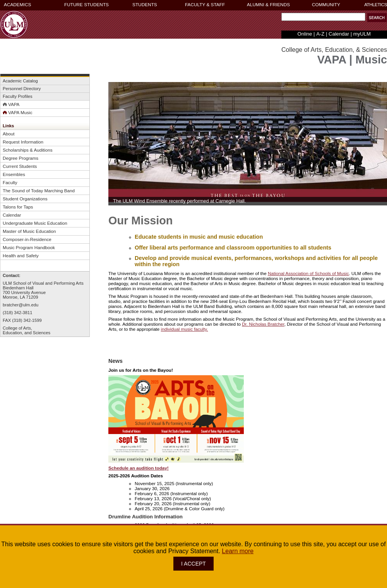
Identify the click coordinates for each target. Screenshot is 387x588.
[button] (377, 18)
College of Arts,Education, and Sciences (27, 330)
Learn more (238, 551)
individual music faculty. (185, 329)
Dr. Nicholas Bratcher (263, 324)
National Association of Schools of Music (308, 273)
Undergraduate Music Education (35, 223)
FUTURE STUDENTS (86, 5)
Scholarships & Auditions (27, 150)
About (9, 134)
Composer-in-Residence (27, 239)
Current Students (20, 166)
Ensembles (14, 174)
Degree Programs (21, 158)
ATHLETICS (376, 5)
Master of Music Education (29, 231)
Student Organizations (25, 199)
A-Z (320, 34)
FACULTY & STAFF (205, 5)
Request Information (23, 142)
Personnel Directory (22, 89)
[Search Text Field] (323, 17)
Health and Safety (21, 256)
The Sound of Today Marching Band (39, 191)
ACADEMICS (17, 5)
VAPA (11, 104)
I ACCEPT (193, 564)
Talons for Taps (18, 207)
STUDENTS (145, 5)
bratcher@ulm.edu (21, 305)
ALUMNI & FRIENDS (268, 5)
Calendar (339, 34)
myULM (362, 34)
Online (305, 34)
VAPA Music (17, 112)
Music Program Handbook (29, 247)
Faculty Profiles (17, 96)
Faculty (10, 182)
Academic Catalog (20, 81)
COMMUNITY (326, 5)
